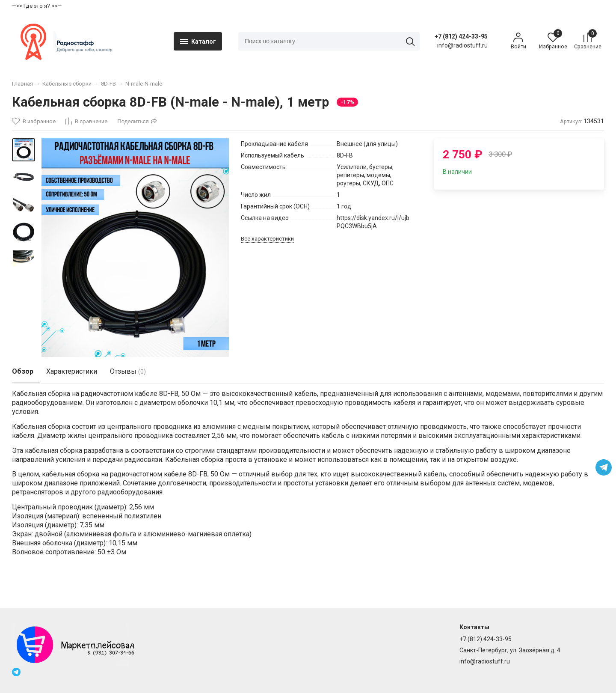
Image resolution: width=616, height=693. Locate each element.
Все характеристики (267, 245)
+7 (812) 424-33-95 (459, 40)
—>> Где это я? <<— (37, 6)
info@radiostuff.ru (485, 662)
